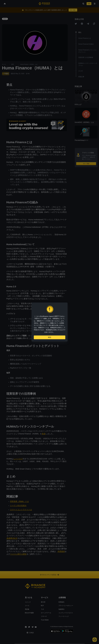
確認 (50, 337)
